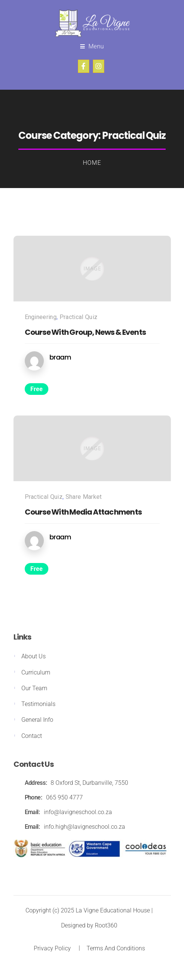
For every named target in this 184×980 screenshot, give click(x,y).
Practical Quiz (79, 317)
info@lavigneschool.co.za (78, 812)
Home (92, 163)
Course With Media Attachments (83, 512)
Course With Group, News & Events (85, 332)
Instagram (99, 66)
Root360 (106, 925)
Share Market (84, 497)
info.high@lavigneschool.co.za (85, 827)
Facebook (84, 66)
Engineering (41, 317)
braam (60, 357)
